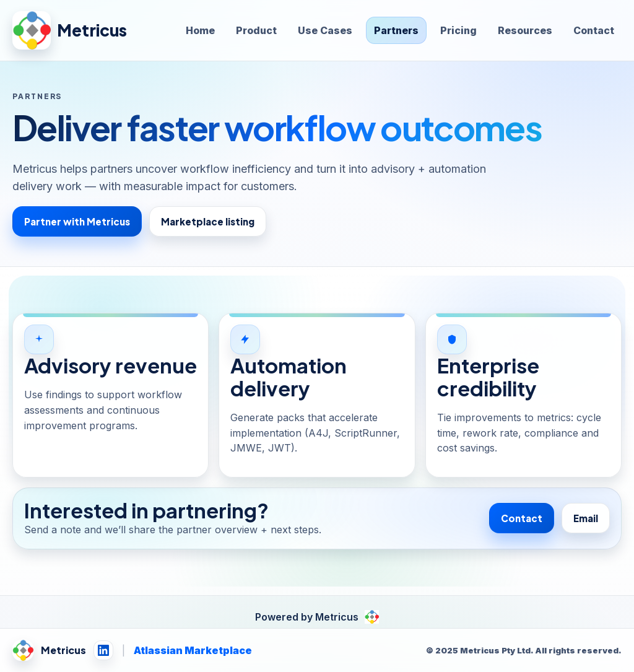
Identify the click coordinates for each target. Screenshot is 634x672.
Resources (525, 30)
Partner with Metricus (77, 221)
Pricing (458, 30)
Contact (594, 30)
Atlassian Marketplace (193, 650)
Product (256, 30)
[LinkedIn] (103, 650)
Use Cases (325, 30)
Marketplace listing (208, 221)
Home (200, 30)
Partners (396, 30)
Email (586, 518)
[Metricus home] (70, 30)
